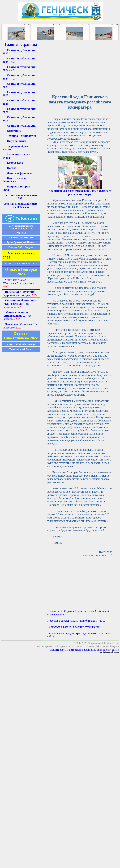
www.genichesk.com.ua (105, 643)
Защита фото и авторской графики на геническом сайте (84, 650)
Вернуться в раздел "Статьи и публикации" (74, 627)
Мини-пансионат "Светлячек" (18, 281)
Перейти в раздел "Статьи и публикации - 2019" (77, 621)
